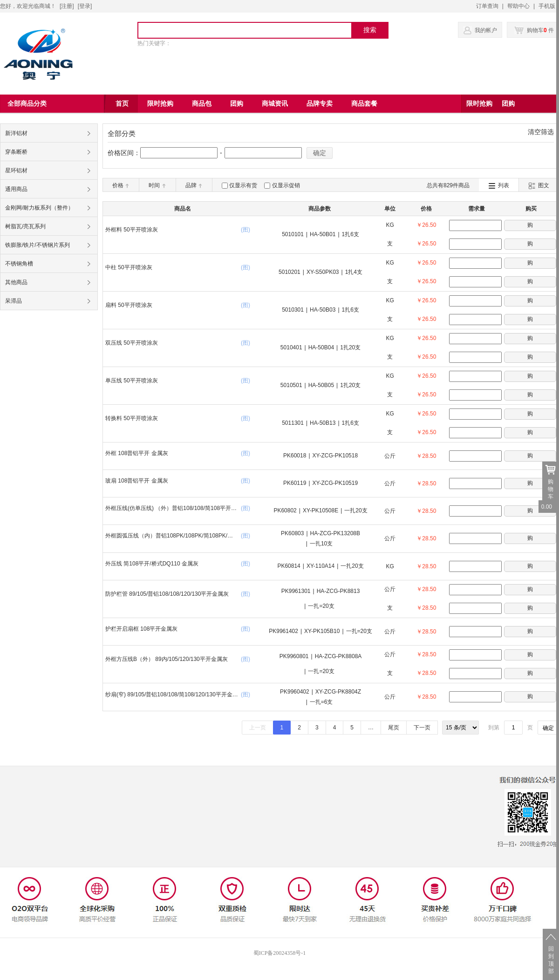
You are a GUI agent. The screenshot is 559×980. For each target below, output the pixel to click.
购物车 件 (534, 30)
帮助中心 (518, 6)
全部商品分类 (27, 104)
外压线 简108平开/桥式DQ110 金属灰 (152, 564)
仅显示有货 (243, 185)
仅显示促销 (286, 185)
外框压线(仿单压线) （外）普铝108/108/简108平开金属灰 (171, 509)
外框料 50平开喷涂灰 (132, 230)
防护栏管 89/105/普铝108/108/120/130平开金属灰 (167, 594)
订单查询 (487, 6)
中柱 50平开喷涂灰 (129, 267)
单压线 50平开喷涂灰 (132, 381)
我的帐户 (486, 30)
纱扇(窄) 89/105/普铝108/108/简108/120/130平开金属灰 (172, 696)
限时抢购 (479, 104)
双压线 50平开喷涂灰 (132, 343)
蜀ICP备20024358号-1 (280, 953)
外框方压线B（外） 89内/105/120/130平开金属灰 (167, 659)
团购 (508, 104)
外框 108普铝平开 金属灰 (137, 453)
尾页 (394, 728)
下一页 (422, 728)
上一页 (258, 728)
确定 (320, 153)
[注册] (67, 6)
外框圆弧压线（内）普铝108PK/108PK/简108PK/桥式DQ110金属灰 (169, 537)
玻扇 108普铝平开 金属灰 (137, 481)
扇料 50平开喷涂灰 (129, 305)
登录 (85, 6)
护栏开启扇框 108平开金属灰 (141, 629)
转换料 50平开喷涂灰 (132, 418)
